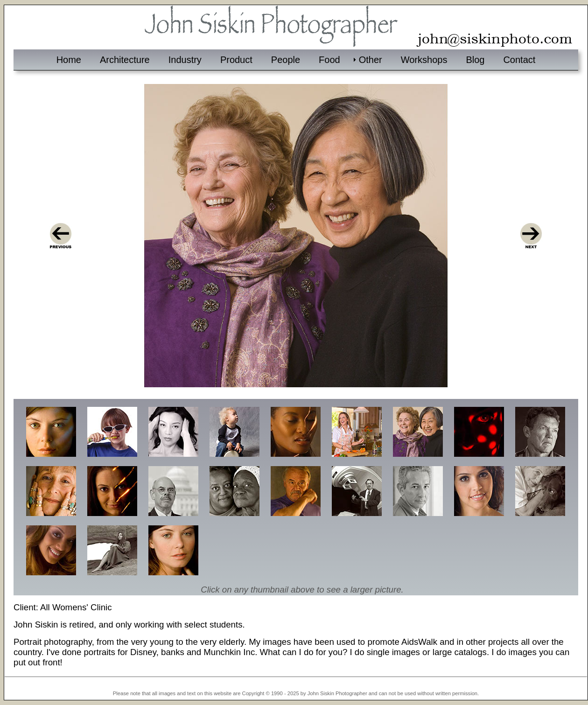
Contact (519, 60)
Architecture (125, 60)
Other (371, 60)
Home (69, 60)
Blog (475, 60)
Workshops (424, 60)
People (286, 60)
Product (236, 60)
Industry (185, 60)
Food (329, 60)
